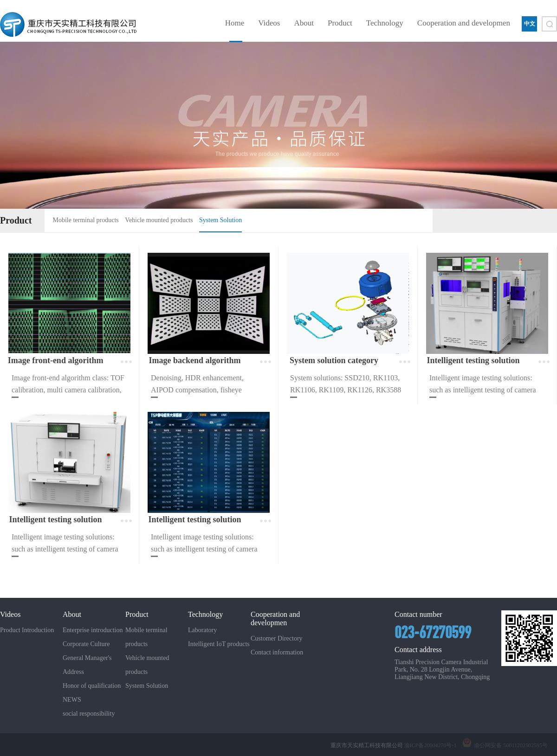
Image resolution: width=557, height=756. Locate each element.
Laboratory (202, 630)
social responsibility (89, 714)
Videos (269, 23)
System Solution (220, 220)
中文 (530, 24)
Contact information (277, 652)
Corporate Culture (86, 644)
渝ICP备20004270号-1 (431, 745)
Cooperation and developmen (464, 23)
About (304, 23)
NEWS (72, 700)
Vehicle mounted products (159, 220)
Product (340, 23)
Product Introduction (27, 630)
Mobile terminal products (86, 220)
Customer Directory (277, 638)
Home (235, 23)
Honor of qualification (92, 686)
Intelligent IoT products (219, 644)
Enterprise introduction (93, 630)
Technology (385, 23)
